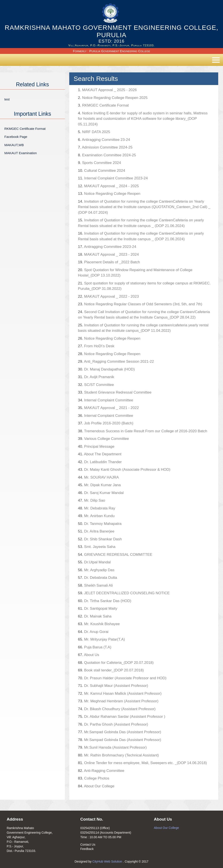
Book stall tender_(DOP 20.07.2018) (111, 670)
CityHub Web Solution (108, 861)
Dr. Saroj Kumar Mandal (101, 493)
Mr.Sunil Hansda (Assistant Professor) (112, 747)
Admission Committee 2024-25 (105, 147)
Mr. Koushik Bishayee (99, 624)
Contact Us (88, 845)
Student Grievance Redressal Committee (115, 392)
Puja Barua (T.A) (95, 647)
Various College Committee (103, 439)
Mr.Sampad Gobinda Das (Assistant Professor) (120, 732)
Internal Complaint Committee (106, 400)
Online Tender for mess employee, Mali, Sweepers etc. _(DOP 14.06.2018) (142, 763)
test (7, 99)
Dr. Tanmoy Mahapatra (100, 524)
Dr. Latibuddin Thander (100, 462)
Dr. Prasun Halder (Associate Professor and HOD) (122, 678)
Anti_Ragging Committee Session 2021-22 (116, 361)
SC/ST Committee (96, 385)
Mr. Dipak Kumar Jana (99, 485)
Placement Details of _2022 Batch (109, 262)
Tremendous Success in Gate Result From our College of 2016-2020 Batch (143, 431)
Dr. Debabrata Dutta (98, 578)
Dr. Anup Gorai (93, 632)
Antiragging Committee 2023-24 (107, 247)
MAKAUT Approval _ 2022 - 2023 (108, 296)
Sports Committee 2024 (100, 163)
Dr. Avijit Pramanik (96, 377)
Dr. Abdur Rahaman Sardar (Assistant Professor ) (122, 717)
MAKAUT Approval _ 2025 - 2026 (107, 90)
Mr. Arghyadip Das (96, 570)
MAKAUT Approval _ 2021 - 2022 (108, 408)
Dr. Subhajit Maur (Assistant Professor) (113, 686)
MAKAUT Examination (21, 153)
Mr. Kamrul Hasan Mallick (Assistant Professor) (120, 694)
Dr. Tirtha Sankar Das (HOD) (105, 601)
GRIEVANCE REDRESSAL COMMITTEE (115, 555)
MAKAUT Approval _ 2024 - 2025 (108, 186)
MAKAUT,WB (14, 145)
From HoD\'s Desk (96, 346)
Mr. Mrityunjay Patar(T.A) (101, 639)
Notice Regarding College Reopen (109, 194)
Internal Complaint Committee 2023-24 (113, 178)
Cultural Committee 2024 (101, 171)
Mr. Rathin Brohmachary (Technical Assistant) (118, 755)
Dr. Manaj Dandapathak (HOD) (106, 369)
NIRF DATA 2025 (94, 132)
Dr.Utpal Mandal (94, 562)
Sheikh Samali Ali (95, 585)
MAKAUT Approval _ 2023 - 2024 (108, 255)
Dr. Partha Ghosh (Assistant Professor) (113, 724)
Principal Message (96, 447)
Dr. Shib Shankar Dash (100, 539)
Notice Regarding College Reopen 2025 (113, 98)
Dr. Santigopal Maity (98, 608)
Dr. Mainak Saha (95, 616)
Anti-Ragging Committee (101, 771)
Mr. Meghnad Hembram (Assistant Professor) (118, 701)
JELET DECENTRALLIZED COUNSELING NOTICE (124, 593)
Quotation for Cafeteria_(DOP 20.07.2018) (116, 663)
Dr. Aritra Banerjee (96, 531)
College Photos (94, 778)
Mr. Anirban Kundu (96, 516)
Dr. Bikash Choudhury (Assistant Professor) (117, 709)
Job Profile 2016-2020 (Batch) (106, 423)
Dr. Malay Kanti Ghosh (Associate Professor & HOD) (124, 470)
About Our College (96, 786)
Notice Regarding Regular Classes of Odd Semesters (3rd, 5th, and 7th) (140, 304)
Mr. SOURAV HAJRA (98, 477)
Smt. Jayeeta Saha (97, 547)
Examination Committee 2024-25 (107, 155)
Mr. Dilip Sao (92, 500)
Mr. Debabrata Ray (110, 508)
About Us (89, 655)
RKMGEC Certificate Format (25, 129)
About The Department (100, 454)
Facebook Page (16, 137)
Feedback (87, 849)
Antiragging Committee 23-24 (104, 140)
